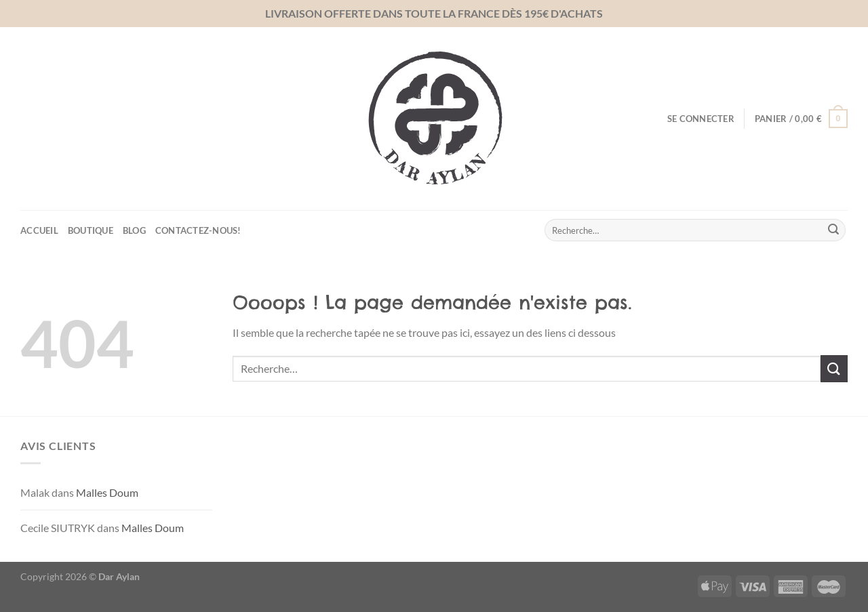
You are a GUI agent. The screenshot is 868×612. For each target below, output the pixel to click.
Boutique (91, 230)
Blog (134, 230)
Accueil (39, 230)
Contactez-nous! (198, 230)
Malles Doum (107, 492)
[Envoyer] (833, 230)
